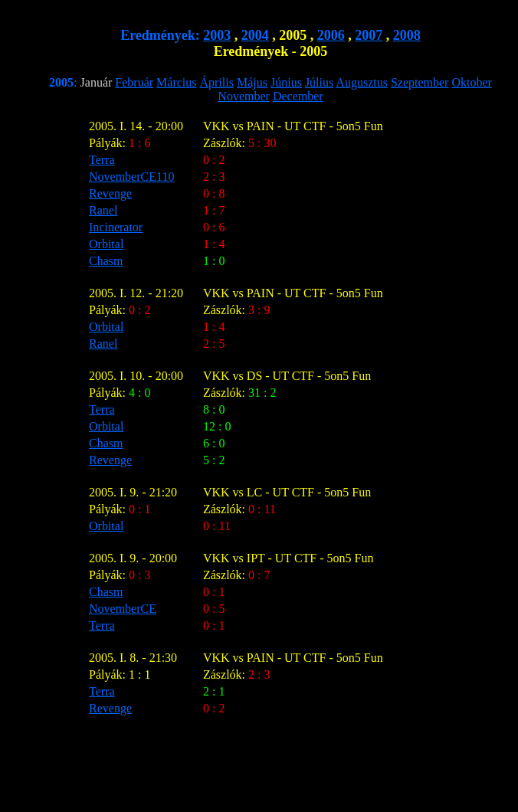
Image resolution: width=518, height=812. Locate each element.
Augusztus (362, 82)
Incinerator (116, 227)
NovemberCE (123, 609)
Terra (102, 160)
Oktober (471, 82)
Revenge (110, 193)
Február (134, 82)
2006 (331, 35)
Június (286, 82)
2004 (255, 35)
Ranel (103, 210)
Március (176, 82)
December (298, 96)
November (244, 96)
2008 (407, 35)
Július (319, 82)
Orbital (106, 244)
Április (217, 82)
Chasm (106, 261)
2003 (217, 35)
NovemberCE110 (131, 177)
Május (252, 82)
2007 (369, 35)
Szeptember (420, 82)
